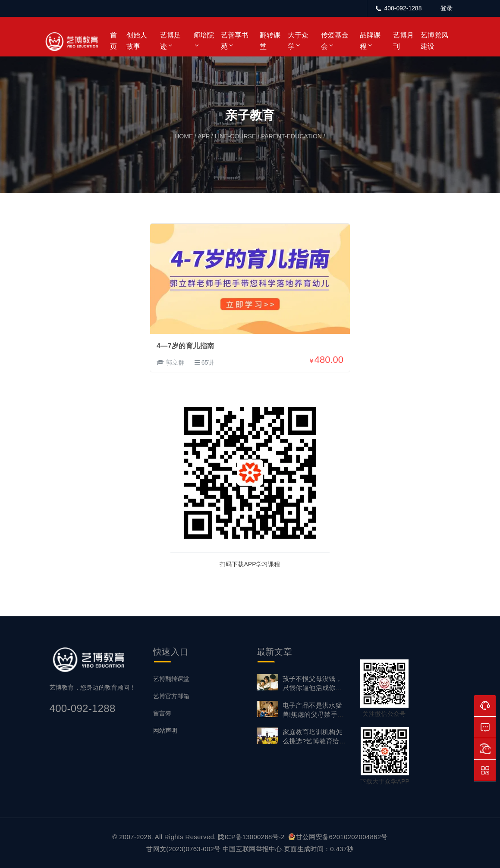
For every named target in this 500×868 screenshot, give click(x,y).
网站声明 (165, 731)
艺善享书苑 (235, 41)
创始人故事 (137, 41)
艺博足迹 (170, 41)
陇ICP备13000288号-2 (252, 837)
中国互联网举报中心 (252, 849)
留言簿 (162, 713)
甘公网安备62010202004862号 (338, 837)
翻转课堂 (270, 41)
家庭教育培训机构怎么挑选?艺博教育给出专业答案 (314, 741)
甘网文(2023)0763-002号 (183, 849)
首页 (113, 41)
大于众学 (298, 41)
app (204, 136)
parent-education (291, 136)
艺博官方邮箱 (171, 696)
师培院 (204, 35)
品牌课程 (370, 41)
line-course (236, 136)
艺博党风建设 (434, 41)
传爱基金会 (335, 41)
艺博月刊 (403, 41)
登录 (447, 8)
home (184, 136)
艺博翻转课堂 (171, 679)
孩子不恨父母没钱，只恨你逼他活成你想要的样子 (313, 688)
